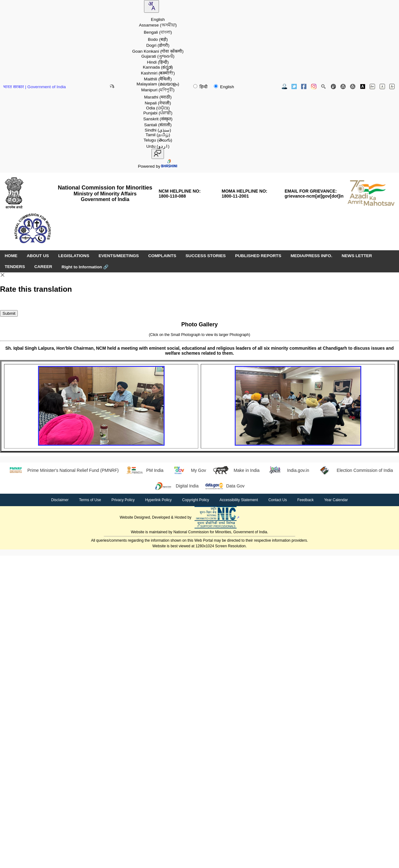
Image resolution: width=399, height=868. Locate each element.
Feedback (306, 500)
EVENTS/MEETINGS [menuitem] (119, 256)
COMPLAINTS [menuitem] (162, 256)
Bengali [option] (158, 32)
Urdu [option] (158, 146)
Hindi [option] (158, 62)
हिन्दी (201, 87)
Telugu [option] (158, 140)
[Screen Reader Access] (353, 86)
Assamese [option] (158, 25)
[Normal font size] (382, 86)
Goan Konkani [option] (158, 51)
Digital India (176, 486)
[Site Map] (343, 86)
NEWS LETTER (357, 256)
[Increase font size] (372, 86)
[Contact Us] (284, 86)
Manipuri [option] (158, 90)
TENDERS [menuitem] (15, 267)
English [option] (158, 19)
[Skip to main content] (112, 86)
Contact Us (278, 500)
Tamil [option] (158, 135)
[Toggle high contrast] (363, 86)
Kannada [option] (158, 67)
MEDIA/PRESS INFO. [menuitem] (311, 256)
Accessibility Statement (239, 500)
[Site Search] (323, 86)
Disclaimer (60, 500)
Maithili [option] (158, 79)
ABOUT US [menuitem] (38, 256)
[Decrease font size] (392, 86)
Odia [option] (158, 108)
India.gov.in (288, 470)
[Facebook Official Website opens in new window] (304, 86)
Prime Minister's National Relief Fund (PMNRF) (62, 470)
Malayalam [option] (158, 84)
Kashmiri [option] (158, 73)
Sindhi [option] (158, 130)
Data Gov (225, 486)
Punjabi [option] (158, 113)
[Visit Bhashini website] (169, 166)
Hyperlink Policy (158, 500)
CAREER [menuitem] (43, 267)
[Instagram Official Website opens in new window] (314, 86)
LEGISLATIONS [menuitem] (74, 256)
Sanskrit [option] (158, 119)
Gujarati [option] (158, 56)
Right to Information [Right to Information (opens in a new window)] (85, 267)
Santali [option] (158, 125)
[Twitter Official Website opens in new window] (294, 86)
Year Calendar (336, 500)
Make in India (236, 470)
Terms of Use (90, 500)
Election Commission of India (354, 470)
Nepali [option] (158, 103)
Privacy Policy (123, 500)
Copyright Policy (196, 500)
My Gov (188, 470)
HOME (11, 256)
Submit (9, 313)
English (224, 87)
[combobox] (151, 6)
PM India (144, 470)
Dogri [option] (158, 45)
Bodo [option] (158, 39)
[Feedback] (333, 86)
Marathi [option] (158, 97)
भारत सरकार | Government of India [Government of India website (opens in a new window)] (34, 87)
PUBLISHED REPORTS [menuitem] (258, 256)
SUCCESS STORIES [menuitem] (206, 256)
